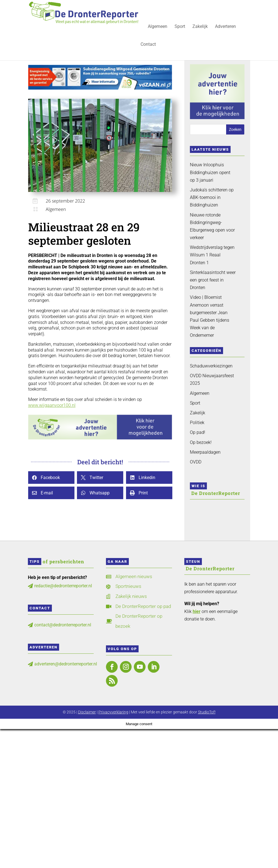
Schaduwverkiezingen (211, 366)
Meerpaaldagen (205, 452)
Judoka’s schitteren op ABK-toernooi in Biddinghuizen (212, 197)
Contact (148, 45)
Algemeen (158, 27)
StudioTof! (207, 712)
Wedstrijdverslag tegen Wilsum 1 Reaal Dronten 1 (212, 255)
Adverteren (225, 27)
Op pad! (198, 432)
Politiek (197, 423)
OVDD (196, 462)
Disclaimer (87, 712)
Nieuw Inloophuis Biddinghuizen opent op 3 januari (210, 172)
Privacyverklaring (113, 712)
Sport (180, 27)
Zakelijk (200, 27)
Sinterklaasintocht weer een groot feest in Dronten (213, 280)
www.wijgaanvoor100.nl (52, 405)
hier (197, 611)
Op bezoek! (201, 442)
